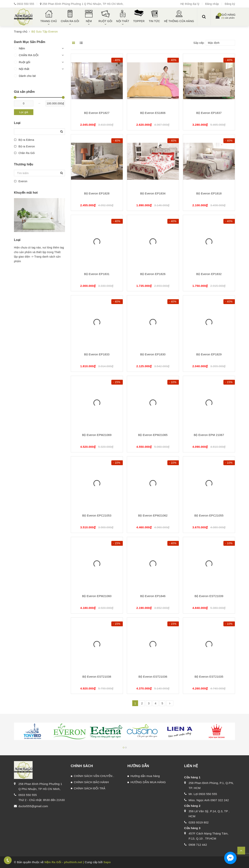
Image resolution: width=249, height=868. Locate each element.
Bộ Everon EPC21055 (209, 515)
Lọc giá (24, 112)
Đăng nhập (212, 4)
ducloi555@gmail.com (33, 806)
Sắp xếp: (199, 43)
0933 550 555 (26, 4)
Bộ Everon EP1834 (153, 193)
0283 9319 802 (199, 822)
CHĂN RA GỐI (29, 55)
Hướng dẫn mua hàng (145, 776)
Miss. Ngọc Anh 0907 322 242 (209, 800)
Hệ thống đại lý (190, 4)
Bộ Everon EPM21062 (153, 515)
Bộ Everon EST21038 (97, 677)
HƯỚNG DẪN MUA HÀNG (148, 782)
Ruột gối (25, 62)
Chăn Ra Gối (24, 153)
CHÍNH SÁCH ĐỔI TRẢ (90, 788)
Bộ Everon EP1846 (153, 596)
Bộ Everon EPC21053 (97, 515)
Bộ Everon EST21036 (153, 677)
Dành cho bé (27, 76)
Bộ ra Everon (24, 146)
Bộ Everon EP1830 (153, 354)
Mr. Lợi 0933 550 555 (203, 794)
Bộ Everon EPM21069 (97, 435)
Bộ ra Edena (24, 140)
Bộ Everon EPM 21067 (209, 435)
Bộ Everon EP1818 (209, 193)
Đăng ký (230, 4)
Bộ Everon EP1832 (209, 274)
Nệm (22, 48)
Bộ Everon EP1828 (97, 193)
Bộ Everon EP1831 (97, 274)
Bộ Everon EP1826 (153, 274)
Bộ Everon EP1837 (209, 113)
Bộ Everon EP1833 (97, 354)
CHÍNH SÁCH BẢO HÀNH (91, 782)
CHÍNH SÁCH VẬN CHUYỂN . (94, 776)
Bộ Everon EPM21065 (153, 435)
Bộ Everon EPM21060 (97, 596)
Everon (21, 181)
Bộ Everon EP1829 (209, 354)
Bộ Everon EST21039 (209, 596)
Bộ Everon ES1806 (153, 113)
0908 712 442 (198, 845)
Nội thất (24, 69)
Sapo (107, 862)
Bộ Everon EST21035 (209, 677)
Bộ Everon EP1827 (97, 113)
